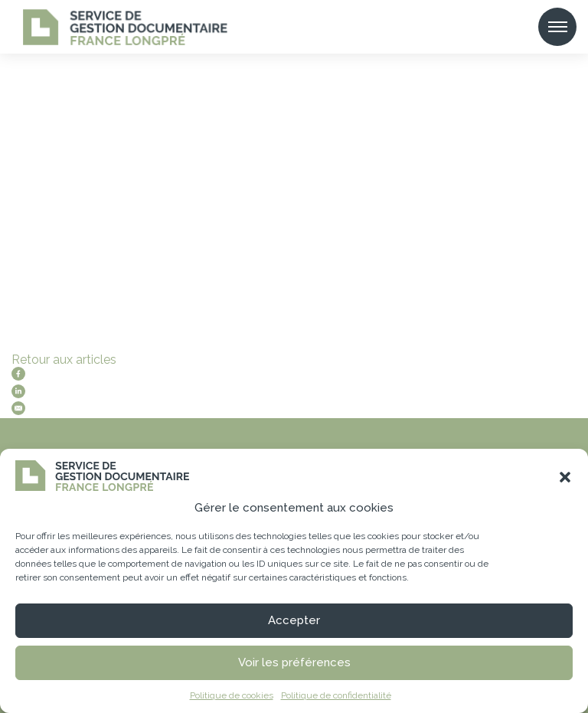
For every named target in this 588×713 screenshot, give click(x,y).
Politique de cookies (232, 695)
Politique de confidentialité (336, 695)
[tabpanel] (294, 222)
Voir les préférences (294, 662)
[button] (565, 477)
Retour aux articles (64, 360)
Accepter (294, 620)
